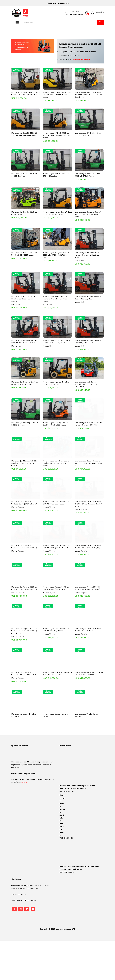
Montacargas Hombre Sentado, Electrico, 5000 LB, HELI (57, 341)
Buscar (100, 23)
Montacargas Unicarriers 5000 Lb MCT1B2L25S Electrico (57, 674)
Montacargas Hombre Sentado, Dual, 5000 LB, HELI (88, 298)
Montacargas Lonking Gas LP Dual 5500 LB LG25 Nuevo (56, 424)
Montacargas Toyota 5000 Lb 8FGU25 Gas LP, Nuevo (56, 630)
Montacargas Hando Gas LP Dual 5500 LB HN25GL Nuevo (57, 213)
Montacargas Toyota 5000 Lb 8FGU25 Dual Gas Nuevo (56, 503)
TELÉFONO (75, 12)
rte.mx (24, 782)
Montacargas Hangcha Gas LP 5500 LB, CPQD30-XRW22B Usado (56, 255)
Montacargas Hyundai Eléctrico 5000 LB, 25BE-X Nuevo (25, 383)
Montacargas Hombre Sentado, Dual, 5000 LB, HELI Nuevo (25, 341)
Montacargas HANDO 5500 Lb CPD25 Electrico (88, 134)
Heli (83, 260)
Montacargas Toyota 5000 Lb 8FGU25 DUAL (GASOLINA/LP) (24, 503)
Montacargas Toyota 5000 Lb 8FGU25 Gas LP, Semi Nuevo (24, 674)
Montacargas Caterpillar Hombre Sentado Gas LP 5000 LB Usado (26, 93)
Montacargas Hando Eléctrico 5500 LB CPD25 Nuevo (88, 175)
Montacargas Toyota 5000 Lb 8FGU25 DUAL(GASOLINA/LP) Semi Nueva (24, 631)
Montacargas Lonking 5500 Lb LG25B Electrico (25, 424)
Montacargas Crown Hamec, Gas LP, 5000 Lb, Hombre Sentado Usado (57, 95)
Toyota (21, 507)
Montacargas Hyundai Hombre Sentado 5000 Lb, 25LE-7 (56, 383)
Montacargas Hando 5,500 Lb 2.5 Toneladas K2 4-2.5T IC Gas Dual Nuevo (88, 95)
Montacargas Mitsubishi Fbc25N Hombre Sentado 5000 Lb (88, 424)
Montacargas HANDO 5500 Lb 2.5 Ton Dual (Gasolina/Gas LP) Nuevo (56, 135)
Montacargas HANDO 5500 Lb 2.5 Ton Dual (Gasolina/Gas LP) (25, 134)
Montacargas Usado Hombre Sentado (24, 715)
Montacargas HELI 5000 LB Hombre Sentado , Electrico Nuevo (87, 255)
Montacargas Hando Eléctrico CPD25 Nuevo (24, 213)
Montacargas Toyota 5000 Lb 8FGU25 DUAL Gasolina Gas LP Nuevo (88, 504)
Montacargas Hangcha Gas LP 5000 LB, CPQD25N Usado (24, 254)
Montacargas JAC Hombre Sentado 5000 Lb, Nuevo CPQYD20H (86, 384)
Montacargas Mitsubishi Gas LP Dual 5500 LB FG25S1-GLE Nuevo (56, 463)
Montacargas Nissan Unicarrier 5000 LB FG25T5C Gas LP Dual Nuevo (88, 463)
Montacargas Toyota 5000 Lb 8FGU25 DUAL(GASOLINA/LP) (24, 546)
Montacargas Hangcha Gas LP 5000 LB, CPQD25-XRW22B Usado (88, 214)
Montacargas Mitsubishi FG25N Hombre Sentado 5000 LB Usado (25, 463)
